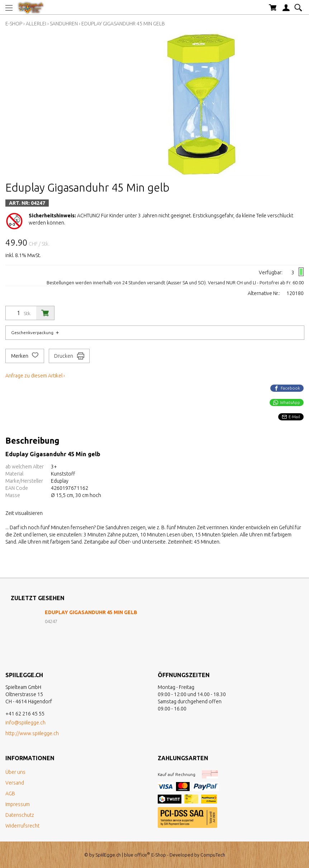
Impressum (18, 804)
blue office (137, 855)
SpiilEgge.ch (108, 855)
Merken (25, 356)
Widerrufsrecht (22, 826)
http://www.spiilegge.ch (32, 733)
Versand (15, 783)
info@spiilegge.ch (25, 723)
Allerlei (36, 24)
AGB (10, 794)
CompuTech (213, 855)
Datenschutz (20, 815)
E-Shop (14, 24)
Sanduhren (64, 24)
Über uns (15, 772)
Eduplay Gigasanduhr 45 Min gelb (123, 24)
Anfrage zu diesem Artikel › (35, 376)
